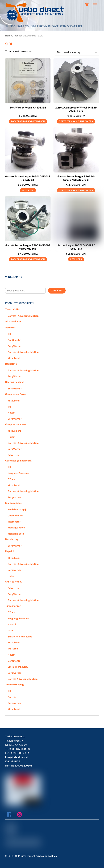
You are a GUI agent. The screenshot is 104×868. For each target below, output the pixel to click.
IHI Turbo (13, 649)
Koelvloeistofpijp (17, 509)
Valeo (11, 630)
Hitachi (12, 624)
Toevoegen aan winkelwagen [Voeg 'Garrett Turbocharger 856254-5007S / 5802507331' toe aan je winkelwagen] (76, 190)
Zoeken (57, 291)
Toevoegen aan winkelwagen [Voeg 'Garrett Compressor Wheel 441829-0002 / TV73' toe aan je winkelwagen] (76, 121)
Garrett (12, 697)
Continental (14, 340)
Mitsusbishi (14, 431)
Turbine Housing (14, 685)
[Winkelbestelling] (77, 52)
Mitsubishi (14, 358)
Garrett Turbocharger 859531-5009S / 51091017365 (28, 247)
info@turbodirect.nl (17, 757)
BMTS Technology (18, 667)
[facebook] (10, 814)
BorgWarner (15, 346)
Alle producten (14, 321)
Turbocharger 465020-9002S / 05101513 (76, 247)
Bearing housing (14, 382)
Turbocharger (13, 606)
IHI (9, 334)
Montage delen (16, 528)
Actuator (10, 328)
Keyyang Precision (18, 473)
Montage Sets (16, 534)
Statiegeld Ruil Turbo (20, 637)
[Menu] (95, 5)
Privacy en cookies (46, 856)
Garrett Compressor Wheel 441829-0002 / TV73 (76, 109)
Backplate (11, 364)
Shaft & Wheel (13, 582)
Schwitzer (13, 455)
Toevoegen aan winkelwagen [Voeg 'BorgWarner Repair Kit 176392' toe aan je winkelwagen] (28, 121)
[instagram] (20, 814)
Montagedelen (14, 503)
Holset (12, 413)
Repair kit (11, 551)
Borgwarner (14, 497)
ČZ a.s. (12, 479)
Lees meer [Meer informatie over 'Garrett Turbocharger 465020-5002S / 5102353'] (28, 190)
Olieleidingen (15, 516)
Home (9, 36)
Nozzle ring (12, 539)
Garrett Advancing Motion (23, 679)
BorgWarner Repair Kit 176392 (28, 108)
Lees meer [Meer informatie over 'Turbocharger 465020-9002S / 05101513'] (76, 259)
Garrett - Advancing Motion (23, 316)
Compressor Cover (16, 394)
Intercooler (14, 522)
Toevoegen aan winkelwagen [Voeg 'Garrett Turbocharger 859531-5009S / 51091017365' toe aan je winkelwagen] (28, 259)
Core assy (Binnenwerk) (19, 461)
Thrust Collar (13, 309)
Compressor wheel (16, 424)
